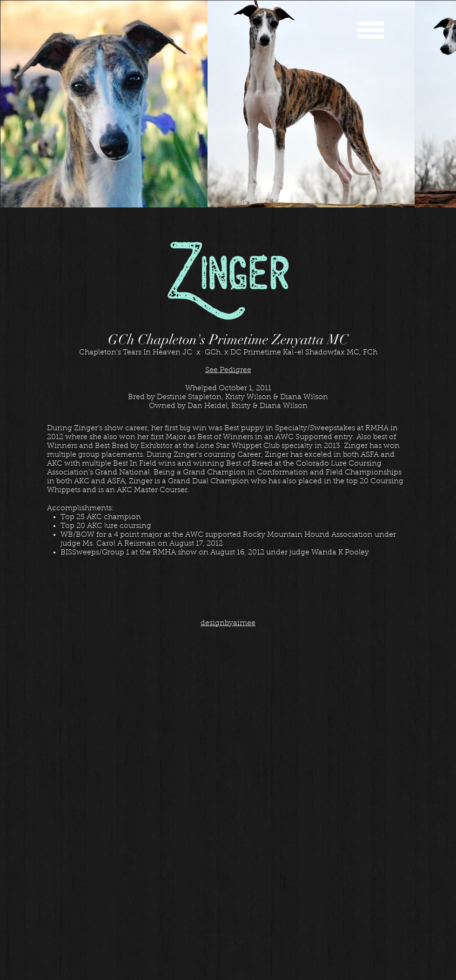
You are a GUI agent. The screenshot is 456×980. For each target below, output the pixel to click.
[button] (371, 30)
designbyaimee (228, 623)
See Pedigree (228, 370)
